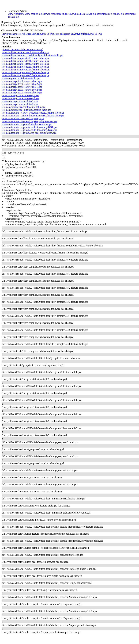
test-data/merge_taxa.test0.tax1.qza (20, 101)
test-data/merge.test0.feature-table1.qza (22, 81)
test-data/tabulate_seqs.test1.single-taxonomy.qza (27, 124)
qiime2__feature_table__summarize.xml (22, 49)
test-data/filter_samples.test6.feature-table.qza (25, 75)
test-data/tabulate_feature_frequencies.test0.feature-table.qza (33, 113)
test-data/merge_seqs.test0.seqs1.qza (20, 95)
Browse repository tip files (56, 14)
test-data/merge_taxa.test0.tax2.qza (20, 104)
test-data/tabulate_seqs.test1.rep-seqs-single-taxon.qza (29, 121)
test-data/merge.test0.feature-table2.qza (22, 84)
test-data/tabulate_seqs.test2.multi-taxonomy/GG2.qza (30, 130)
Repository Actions (17, 11)
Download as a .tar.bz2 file (111, 14)
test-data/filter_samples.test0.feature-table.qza (25, 58)
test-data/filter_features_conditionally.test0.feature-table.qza (32, 55)
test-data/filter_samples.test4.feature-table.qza (25, 70)
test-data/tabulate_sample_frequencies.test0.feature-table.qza (33, 116)
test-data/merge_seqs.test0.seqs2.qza (20, 98)
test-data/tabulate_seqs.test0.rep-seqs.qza (23, 118)
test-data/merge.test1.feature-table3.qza (22, 93)
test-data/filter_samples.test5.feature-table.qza (25, 72)
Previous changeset (28, 34)
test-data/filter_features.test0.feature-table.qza (25, 52)
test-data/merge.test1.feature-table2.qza (22, 90)
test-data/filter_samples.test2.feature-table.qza (25, 64)
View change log (33, 14)
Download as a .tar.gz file (83, 14)
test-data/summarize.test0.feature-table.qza (24, 107)
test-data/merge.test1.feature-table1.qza (22, 87)
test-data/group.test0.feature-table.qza (21, 78)
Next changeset (78, 34)
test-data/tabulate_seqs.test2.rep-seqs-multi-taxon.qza (29, 133)
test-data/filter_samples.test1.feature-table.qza (25, 61)
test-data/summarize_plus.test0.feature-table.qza (26, 110)
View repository (16, 14)
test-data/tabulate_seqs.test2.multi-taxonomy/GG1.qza (30, 127)
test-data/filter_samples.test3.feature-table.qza (25, 67)
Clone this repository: (12, 25)
